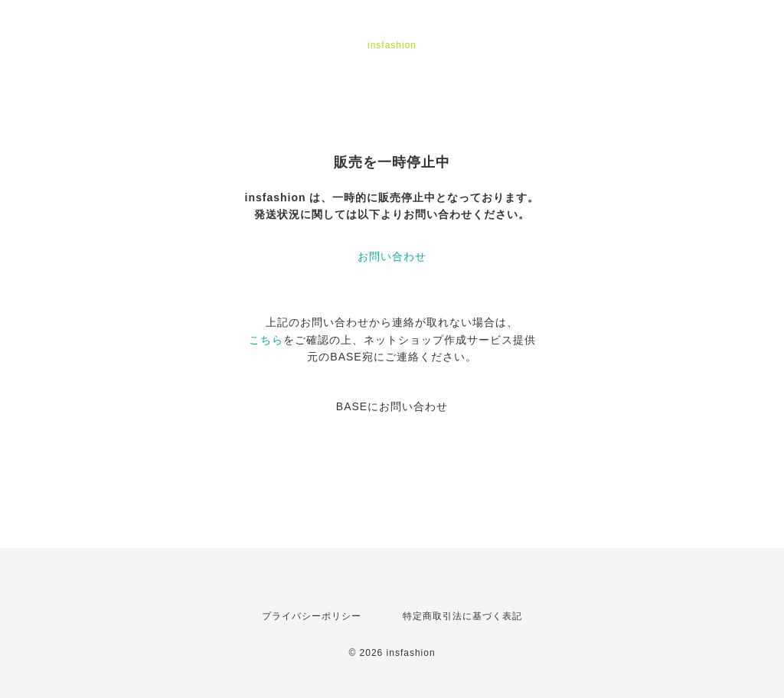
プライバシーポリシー (312, 616)
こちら (266, 340)
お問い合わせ (392, 256)
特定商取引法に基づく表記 (462, 616)
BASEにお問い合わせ (392, 406)
